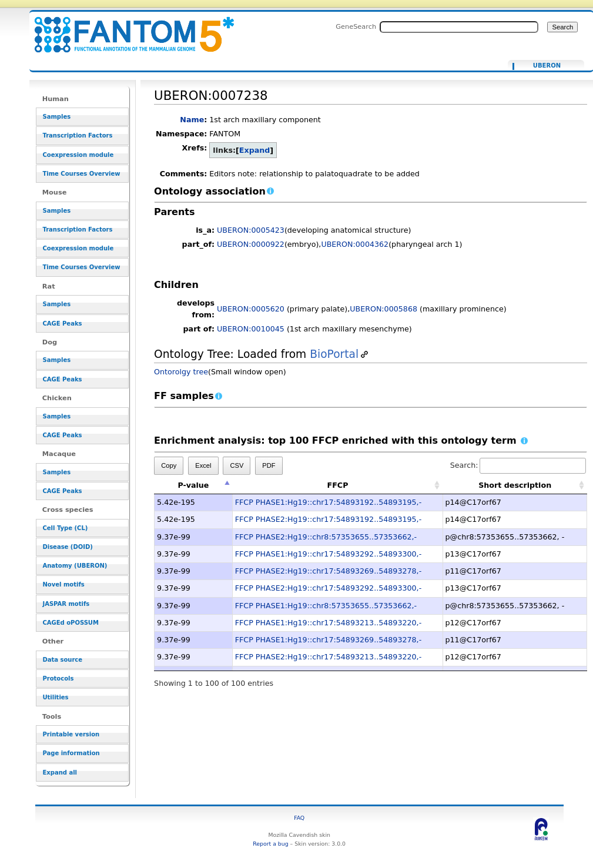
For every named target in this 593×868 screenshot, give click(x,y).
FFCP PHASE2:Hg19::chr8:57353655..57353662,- (326, 537)
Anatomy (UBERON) (75, 566)
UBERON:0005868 (383, 309)
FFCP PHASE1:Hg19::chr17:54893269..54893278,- (328, 640)
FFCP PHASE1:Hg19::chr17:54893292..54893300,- (328, 554)
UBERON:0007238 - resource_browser (127, 28)
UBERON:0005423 (251, 230)
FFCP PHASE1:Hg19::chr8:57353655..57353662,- (326, 606)
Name (192, 120)
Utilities (55, 697)
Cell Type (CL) (65, 528)
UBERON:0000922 (251, 244)
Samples (56, 117)
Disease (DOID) (67, 547)
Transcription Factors (77, 135)
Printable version (71, 734)
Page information (71, 753)
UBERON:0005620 (251, 309)
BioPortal (334, 354)
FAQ (299, 818)
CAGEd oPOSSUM (70, 623)
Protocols (58, 678)
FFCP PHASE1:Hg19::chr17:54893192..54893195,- (328, 502)
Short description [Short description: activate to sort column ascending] (515, 485)
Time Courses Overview (81, 174)
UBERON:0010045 (251, 329)
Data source (62, 660)
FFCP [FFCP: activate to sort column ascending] (338, 485)
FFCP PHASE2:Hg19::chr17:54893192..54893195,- (328, 519)
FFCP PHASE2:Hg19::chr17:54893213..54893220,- (328, 657)
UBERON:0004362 (355, 244)
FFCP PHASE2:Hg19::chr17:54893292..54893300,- (328, 588)
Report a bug (270, 844)
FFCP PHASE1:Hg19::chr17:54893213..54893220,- (328, 623)
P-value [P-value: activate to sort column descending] (193, 485)
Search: (518, 465)
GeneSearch (356, 26)
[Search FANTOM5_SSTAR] (459, 27)
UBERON (547, 66)
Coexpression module (78, 155)
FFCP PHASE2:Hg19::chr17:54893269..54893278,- (328, 571)
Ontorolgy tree (181, 372)
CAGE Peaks (62, 324)
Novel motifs (63, 584)
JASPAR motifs (66, 604)
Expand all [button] (60, 773)
